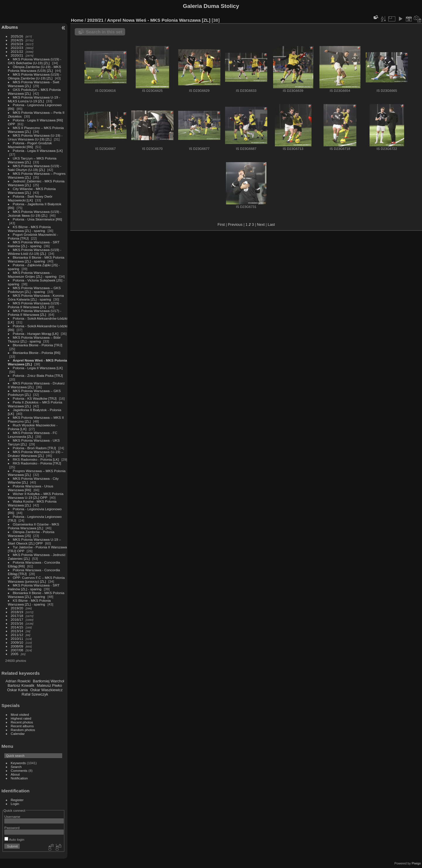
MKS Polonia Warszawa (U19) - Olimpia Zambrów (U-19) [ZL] (35, 76)
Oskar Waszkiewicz (46, 690)
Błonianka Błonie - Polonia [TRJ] (38, 345)
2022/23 (17, 48)
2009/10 (17, 642)
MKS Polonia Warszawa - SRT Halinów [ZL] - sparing (34, 244)
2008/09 (17, 646)
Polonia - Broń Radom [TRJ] (34, 448)
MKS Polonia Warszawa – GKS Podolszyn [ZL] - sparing (34, 290)
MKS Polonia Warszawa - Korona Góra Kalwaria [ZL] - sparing (36, 297)
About (15, 774)
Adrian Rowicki (18, 681)
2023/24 (17, 44)
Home (77, 20)
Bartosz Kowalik (21, 685)
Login (15, 804)
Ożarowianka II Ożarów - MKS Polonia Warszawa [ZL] (34, 526)
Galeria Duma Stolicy (211, 6)
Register (17, 800)
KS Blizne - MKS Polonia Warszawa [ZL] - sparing (29, 229)
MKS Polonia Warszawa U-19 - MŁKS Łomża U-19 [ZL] (34, 99)
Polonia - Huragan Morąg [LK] (36, 334)
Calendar (18, 734)
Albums (10, 27)
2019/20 (17, 608)
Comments (19, 770)
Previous (235, 224)
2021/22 (17, 51)
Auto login (14, 839)
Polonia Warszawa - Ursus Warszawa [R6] (31, 488)
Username (12, 817)
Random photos (23, 730)
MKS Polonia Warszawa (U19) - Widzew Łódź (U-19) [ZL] (35, 252)
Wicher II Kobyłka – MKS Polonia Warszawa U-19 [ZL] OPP (36, 496)
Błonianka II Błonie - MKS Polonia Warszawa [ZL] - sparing (36, 259)
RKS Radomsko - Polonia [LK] (36, 459)
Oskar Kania (17, 690)
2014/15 (17, 627)
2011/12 (17, 635)
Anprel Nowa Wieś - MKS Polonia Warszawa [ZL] (159, 20)
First (221, 224)
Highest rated (21, 718)
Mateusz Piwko (50, 685)
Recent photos (22, 722)
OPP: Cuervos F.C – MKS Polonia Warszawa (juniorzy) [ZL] (36, 579)
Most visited (20, 714)
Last (271, 224)
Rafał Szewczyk (35, 694)
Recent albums (22, 726)
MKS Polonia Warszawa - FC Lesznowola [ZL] (33, 435)
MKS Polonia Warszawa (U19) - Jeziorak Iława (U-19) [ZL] (35, 213)
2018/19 (17, 612)
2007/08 (17, 650)
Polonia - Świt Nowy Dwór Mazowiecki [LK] (30, 198)
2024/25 (17, 40)
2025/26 (17, 36)
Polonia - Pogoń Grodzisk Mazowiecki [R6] (30, 145)
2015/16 (17, 623)
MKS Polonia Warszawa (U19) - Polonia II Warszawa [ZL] (35, 305)
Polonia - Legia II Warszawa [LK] (38, 151)
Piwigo (416, 863)
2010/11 (17, 639)
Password (12, 828)
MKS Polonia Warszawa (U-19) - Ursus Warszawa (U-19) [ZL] (35, 137)
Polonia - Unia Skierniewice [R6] (38, 219)
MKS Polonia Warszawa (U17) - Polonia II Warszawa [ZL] (35, 313)
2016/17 (17, 619)
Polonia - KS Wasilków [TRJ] (35, 398)
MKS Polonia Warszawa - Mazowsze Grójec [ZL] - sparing (32, 274)
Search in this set (104, 32)
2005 (15, 654)
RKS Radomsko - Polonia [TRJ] (37, 463)
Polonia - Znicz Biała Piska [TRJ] (38, 375)
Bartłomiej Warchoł (49, 681)
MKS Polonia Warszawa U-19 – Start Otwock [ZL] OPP (34, 541)
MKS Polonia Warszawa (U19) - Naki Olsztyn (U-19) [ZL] (35, 168)
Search (16, 767)
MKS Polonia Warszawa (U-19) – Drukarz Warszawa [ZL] (36, 454)
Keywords (18, 763)
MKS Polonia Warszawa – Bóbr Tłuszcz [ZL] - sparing (34, 339)
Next (261, 224)
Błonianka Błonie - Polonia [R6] (37, 353)
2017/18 (17, 616)
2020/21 (17, 55)
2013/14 (17, 631)
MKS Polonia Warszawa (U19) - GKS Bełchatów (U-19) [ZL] (35, 61)
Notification (19, 778)
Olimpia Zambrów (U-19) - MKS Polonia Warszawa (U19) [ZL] (35, 69)
